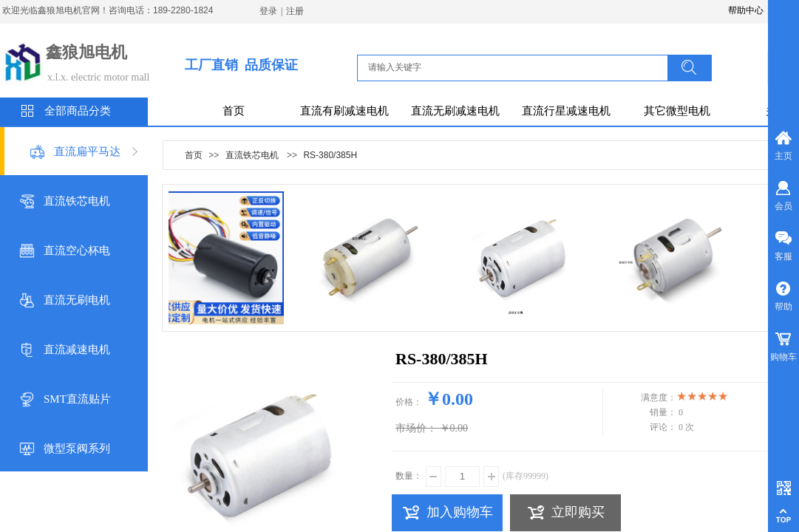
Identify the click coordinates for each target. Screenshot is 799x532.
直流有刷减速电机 (344, 111)
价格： (409, 402)
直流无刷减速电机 (455, 111)
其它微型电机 (677, 111)
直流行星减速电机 (566, 111)
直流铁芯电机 (77, 201)
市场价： (416, 428)
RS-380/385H (330, 155)
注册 (295, 11)
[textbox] (517, 67)
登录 (268, 11)
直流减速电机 (77, 349)
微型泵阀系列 (77, 449)
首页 (234, 111)
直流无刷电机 (77, 300)
